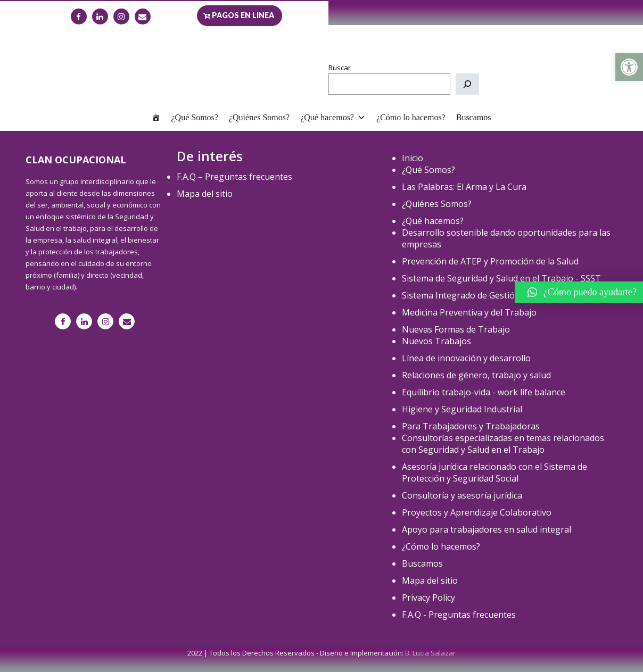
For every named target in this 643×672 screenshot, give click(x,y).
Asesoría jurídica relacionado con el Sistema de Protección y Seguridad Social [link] (494, 472)
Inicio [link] (413, 158)
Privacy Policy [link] (428, 598)
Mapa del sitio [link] (205, 194)
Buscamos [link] (474, 117)
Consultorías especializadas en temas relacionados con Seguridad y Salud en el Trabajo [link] (503, 444)
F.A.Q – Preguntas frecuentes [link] (234, 177)
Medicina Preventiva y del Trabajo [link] (469, 312)
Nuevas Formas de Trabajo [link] (456, 329)
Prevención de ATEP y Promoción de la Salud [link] (490, 261)
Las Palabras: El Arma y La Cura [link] (464, 187)
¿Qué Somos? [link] (194, 117)
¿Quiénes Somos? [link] (259, 117)
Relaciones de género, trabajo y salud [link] (476, 375)
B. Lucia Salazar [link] (430, 653)
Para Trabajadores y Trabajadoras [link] (471, 426)
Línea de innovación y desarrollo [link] (466, 358)
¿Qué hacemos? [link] (333, 117)
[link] (629, 67)
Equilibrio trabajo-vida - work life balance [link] (484, 392)
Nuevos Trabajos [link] (436, 341)
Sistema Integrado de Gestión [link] (461, 295)
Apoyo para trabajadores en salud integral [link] (487, 529)
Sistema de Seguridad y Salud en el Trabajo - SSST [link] (501, 278)
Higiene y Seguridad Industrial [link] (462, 409)
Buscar (340, 68)
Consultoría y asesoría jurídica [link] (462, 495)
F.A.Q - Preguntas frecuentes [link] (459, 615)
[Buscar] (467, 84)
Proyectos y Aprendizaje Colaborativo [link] (477, 512)
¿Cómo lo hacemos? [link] (411, 117)
